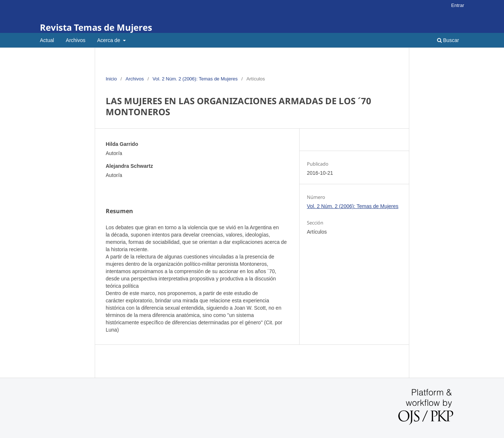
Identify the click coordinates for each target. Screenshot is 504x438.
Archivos (76, 40)
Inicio (111, 79)
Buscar (448, 40)
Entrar (458, 5)
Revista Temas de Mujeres (96, 27)
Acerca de (109, 40)
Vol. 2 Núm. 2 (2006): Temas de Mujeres (195, 79)
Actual (47, 40)
